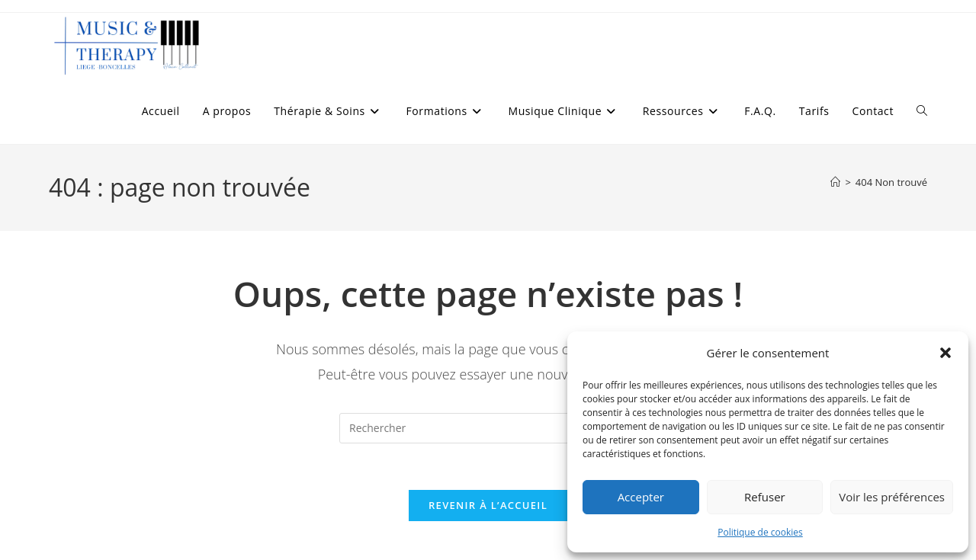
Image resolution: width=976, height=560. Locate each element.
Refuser (765, 497)
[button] (945, 353)
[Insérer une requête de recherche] (488, 428)
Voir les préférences (892, 497)
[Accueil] (835, 182)
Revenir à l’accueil (488, 505)
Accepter (641, 497)
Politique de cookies (760, 532)
